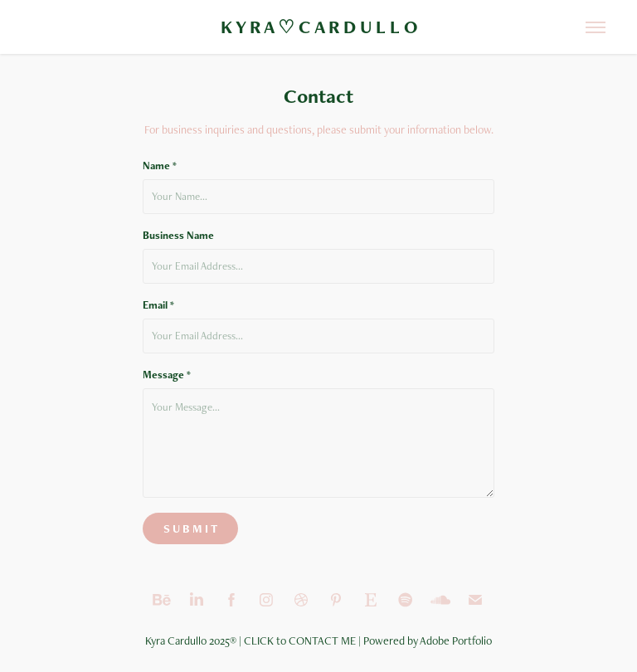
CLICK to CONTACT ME (300, 640)
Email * (158, 305)
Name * (160, 166)
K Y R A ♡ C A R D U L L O (319, 27)
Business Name (178, 236)
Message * (167, 375)
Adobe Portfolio (456, 640)
